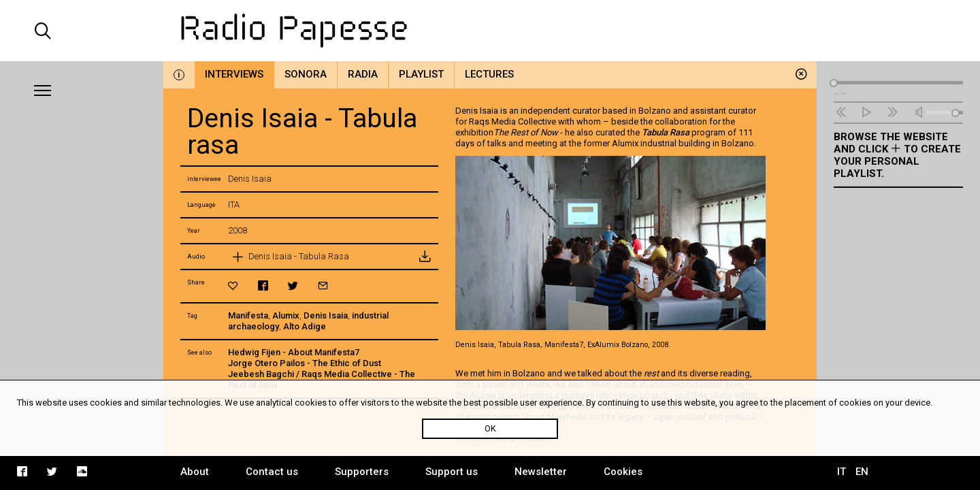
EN (862, 472)
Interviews (234, 74)
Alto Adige (305, 326)
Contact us (272, 472)
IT (842, 472)
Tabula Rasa (666, 132)
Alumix (286, 315)
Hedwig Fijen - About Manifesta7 (294, 352)
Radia (363, 74)
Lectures (489, 74)
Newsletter (541, 472)
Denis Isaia (326, 315)
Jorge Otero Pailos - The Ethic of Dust (305, 363)
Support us (452, 472)
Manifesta (248, 315)
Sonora (306, 74)
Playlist (421, 74)
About (195, 472)
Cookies (623, 472)
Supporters (362, 472)
